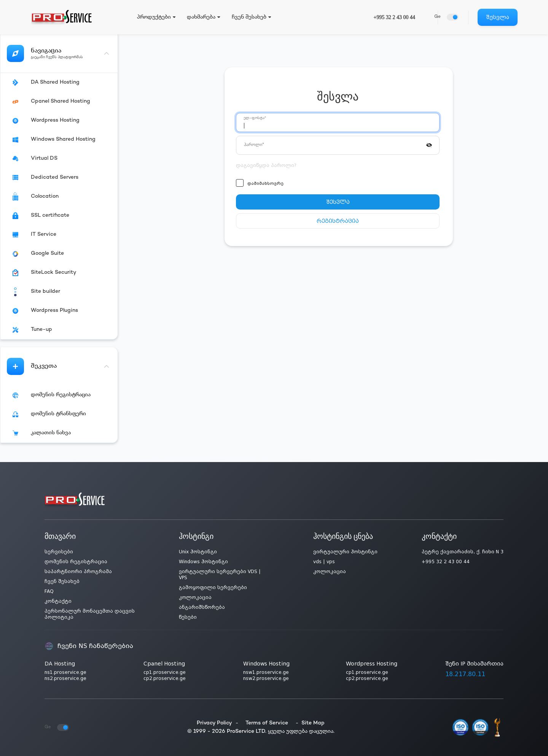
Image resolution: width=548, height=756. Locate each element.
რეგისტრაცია (338, 221)
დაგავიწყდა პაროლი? (266, 165)
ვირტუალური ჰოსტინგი (345, 552)
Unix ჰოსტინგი (198, 552)
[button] (429, 145)
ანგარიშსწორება (202, 607)
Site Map (313, 723)
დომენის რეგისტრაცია (76, 562)
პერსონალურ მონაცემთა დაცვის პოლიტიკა (90, 614)
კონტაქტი (58, 601)
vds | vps (324, 562)
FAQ (49, 591)
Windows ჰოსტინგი (203, 562)
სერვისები (59, 552)
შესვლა (498, 17)
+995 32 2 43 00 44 (394, 17)
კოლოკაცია (195, 597)
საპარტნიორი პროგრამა (78, 572)
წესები (188, 617)
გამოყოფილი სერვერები (213, 588)
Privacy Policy (214, 723)
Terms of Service (267, 723)
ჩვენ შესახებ (62, 581)
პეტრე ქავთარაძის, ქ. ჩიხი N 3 (463, 552)
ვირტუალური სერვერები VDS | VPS (220, 575)
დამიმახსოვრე (265, 183)
